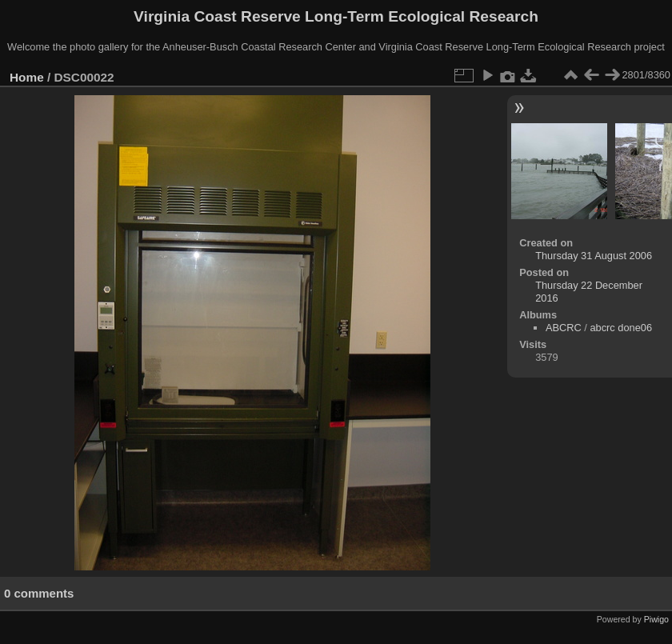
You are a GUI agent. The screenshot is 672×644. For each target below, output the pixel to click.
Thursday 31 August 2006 (594, 256)
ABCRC (564, 328)
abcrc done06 (621, 328)
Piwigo (656, 619)
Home (27, 77)
